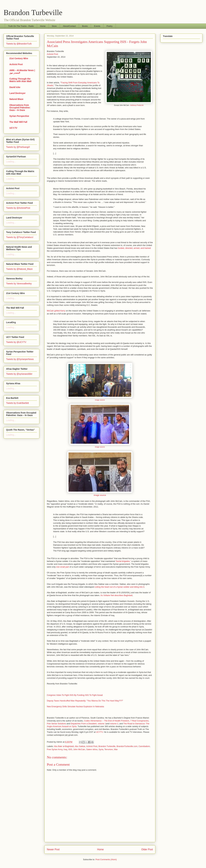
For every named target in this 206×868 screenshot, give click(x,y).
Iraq (65, 749)
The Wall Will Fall (18, 122)
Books (85, 26)
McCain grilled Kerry (56, 311)
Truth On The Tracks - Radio (21, 26)
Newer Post (53, 849)
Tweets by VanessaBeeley (19, 284)
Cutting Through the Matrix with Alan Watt (20, 80)
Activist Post (52, 54)
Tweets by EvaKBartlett (17, 403)
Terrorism (109, 749)
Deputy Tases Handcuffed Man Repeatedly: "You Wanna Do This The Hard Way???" (85, 701)
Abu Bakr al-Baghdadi (64, 746)
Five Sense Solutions (56, 724)
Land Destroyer (17, 93)
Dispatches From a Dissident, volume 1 (88, 724)
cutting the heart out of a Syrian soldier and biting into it (119, 587)
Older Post (147, 849)
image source (100, 400)
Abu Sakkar (80, 746)
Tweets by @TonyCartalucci (20, 237)
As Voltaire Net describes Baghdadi (116, 595)
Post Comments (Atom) (106, 859)
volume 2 (114, 724)
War (116, 749)
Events (97, 26)
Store (54, 26)
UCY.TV (13, 128)
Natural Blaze (16, 99)
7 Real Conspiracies (139, 721)
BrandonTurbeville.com (127, 746)
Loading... (11, 162)
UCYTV (99, 732)
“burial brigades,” (123, 561)
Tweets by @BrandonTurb (19, 44)
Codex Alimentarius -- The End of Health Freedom (107, 721)
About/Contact (69, 26)
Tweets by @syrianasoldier (19, 374)
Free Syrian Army (55, 749)
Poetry (110, 26)
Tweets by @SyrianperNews (20, 359)
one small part (63, 567)
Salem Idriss (92, 749)
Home (43, 26)
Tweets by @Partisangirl (18, 147)
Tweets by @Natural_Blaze (19, 269)
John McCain (79, 749)
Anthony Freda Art (137, 105)
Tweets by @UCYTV (16, 342)
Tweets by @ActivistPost (18, 208)
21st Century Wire (19, 58)
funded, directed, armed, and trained (134, 248)
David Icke (15, 87)
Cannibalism (144, 746)
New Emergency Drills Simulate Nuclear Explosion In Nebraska (75, 707)
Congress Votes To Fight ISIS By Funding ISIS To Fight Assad (75, 695)
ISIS (70, 749)
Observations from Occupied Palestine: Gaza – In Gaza (20, 108)
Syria (101, 749)
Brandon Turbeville (33, 12)
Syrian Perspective (19, 116)
